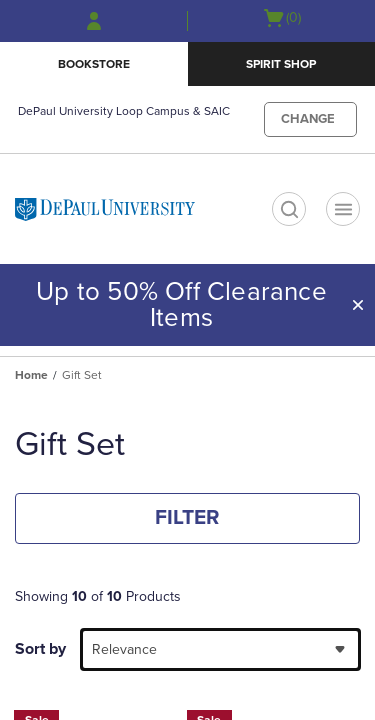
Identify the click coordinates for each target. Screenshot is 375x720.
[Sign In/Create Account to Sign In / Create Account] (94, 21)
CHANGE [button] (308, 119)
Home (31, 375)
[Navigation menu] (343, 209)
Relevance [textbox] (124, 649)
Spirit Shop (281, 64)
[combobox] (220, 649)
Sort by (40, 649)
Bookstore (94, 64)
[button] (358, 305)
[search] (289, 209)
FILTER (187, 517)
